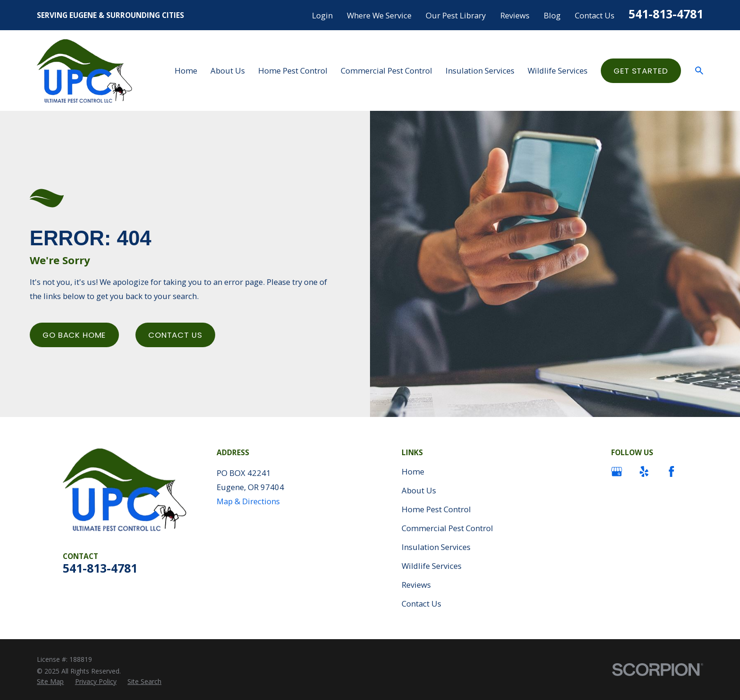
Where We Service (379, 15)
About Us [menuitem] (228, 71)
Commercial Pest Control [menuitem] (387, 71)
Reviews (515, 15)
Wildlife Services (432, 566)
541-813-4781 (666, 14)
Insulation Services (436, 547)
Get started (641, 71)
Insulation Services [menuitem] (480, 71)
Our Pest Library (456, 15)
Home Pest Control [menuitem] (293, 71)
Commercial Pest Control (447, 528)
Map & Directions (248, 501)
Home (413, 471)
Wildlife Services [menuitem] (558, 71)
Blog (552, 15)
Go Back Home (74, 335)
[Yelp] (644, 471)
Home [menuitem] (186, 71)
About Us (419, 490)
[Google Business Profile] (617, 471)
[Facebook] (671, 471)
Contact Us (595, 15)
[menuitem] (50, 681)
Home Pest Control (436, 509)
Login (322, 15)
